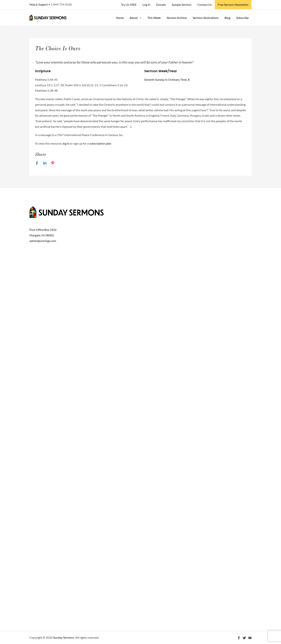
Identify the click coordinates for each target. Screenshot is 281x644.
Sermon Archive (177, 18)
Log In (146, 5)
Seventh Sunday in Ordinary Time (165, 80)
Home (120, 18)
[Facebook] (37, 163)
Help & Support (39, 4)
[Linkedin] (45, 163)
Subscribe (242, 18)
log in (66, 143)
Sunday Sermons (64, 637)
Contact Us (205, 5)
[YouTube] (250, 638)
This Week (154, 18)
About (134, 18)
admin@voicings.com (43, 241)
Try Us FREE (129, 5)
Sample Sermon (182, 5)
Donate (161, 5)
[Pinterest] (53, 163)
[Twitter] (244, 638)
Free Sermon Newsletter (233, 5)
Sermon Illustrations (206, 18)
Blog (227, 18)
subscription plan (100, 143)
